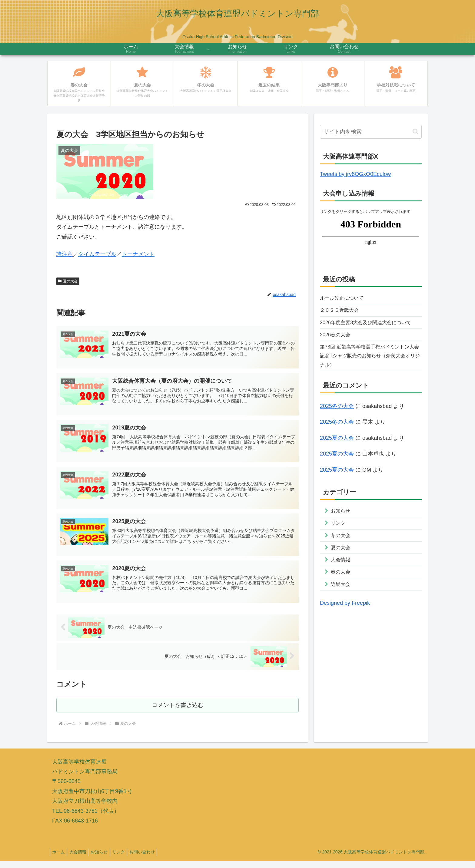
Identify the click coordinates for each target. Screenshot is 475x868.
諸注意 (65, 254)
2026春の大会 (337, 348)
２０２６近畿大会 (342, 312)
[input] (371, 132)
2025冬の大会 (337, 422)
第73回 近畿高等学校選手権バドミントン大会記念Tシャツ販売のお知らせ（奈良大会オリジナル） (371, 371)
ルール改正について (344, 298)
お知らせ (104, 859)
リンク (125, 859)
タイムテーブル (97, 254)
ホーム (59, 859)
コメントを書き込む (178, 712)
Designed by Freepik (345, 626)
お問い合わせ (151, 859)
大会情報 (81, 859)
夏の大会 (68, 281)
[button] (415, 131)
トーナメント (138, 254)
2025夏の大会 (337, 454)
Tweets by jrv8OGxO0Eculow (355, 174)
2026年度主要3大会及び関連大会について (368, 330)
